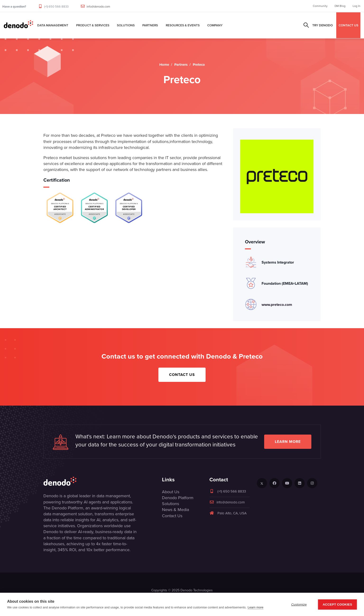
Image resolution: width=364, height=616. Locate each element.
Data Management (53, 25)
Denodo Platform (178, 498)
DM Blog (340, 6)
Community (320, 6)
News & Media (175, 510)
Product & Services (93, 25)
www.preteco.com (277, 305)
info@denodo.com (98, 7)
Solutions (126, 25)
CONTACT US (348, 25)
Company (215, 25)
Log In (357, 6)
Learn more (288, 442)
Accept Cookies (337, 604)
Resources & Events (183, 25)
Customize (299, 604)
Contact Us (182, 375)
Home (164, 65)
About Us (171, 492)
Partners (150, 25)
